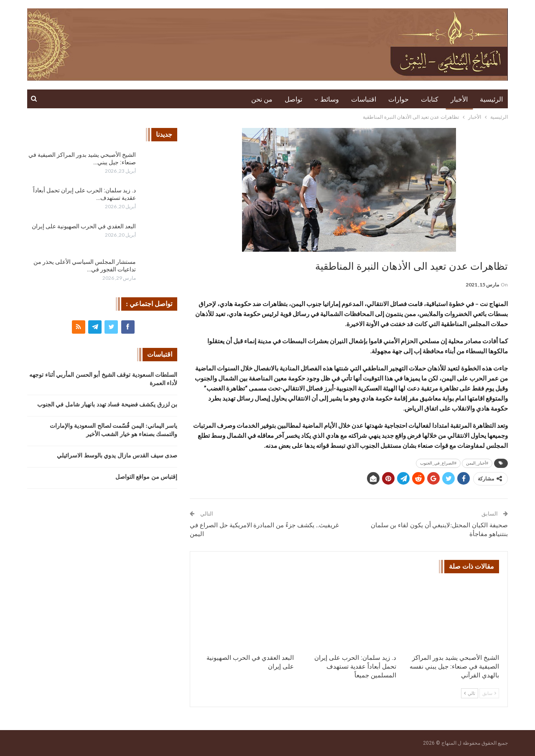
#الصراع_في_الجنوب (438, 463)
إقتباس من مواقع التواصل (146, 477)
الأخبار (459, 99)
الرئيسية (491, 99)
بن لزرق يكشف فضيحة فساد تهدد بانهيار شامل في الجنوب (107, 405)
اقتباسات (364, 99)
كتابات (430, 99)
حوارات (399, 99)
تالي (470, 693)
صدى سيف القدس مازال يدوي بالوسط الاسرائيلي (117, 456)
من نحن (262, 99)
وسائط (330, 99)
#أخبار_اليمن (477, 463)
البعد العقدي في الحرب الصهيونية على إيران (84, 226)
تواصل (293, 99)
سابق (489, 693)
